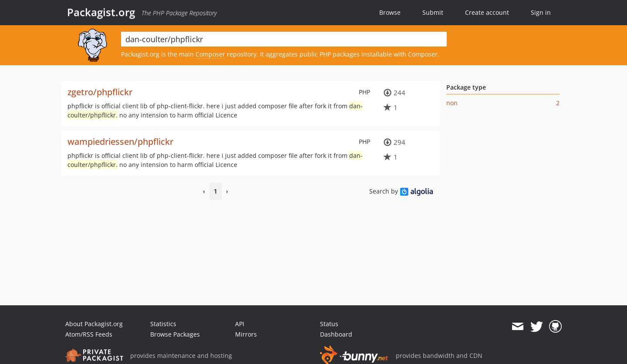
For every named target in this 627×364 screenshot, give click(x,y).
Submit (433, 12)
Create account (487, 12)
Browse (390, 12)
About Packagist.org (94, 324)
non (452, 103)
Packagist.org (101, 12)
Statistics (163, 324)
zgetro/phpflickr (100, 92)
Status (329, 324)
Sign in (541, 12)
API (240, 324)
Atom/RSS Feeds (89, 334)
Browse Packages (175, 334)
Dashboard (336, 334)
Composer (210, 54)
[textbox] (284, 39)
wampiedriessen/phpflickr (120, 142)
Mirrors (246, 334)
